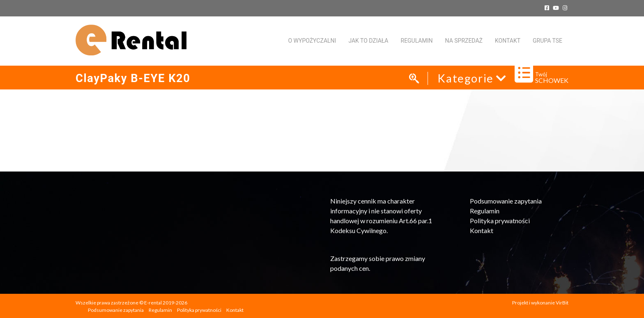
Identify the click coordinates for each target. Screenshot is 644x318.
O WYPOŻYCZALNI (312, 41)
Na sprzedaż (464, 41)
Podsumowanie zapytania (506, 201)
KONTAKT (508, 41)
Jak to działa (368, 41)
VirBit (562, 303)
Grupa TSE (547, 41)
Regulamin (417, 41)
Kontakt (482, 230)
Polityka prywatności (500, 221)
